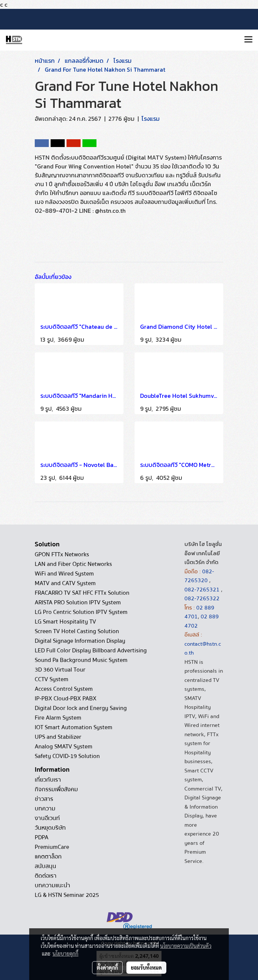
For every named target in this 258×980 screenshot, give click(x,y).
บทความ (45, 809)
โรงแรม (151, 119)
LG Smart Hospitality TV (65, 622)
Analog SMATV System (64, 747)
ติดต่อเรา (46, 876)
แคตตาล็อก (48, 857)
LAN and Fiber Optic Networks (73, 564)
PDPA (42, 837)
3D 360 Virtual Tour (60, 670)
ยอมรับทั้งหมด (146, 967)
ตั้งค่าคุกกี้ (107, 967)
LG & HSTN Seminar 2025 (67, 895)
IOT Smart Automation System (74, 727)
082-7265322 (202, 598)
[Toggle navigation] (248, 40)
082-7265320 (199, 576)
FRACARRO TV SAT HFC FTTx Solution (82, 593)
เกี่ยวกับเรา (48, 780)
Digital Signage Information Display (80, 641)
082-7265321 (202, 590)
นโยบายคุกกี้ (65, 953)
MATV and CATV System (65, 583)
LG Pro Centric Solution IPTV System (81, 612)
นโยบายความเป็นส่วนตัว (186, 946)
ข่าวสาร (44, 799)
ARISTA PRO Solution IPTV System (78, 602)
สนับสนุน (45, 866)
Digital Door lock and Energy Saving (81, 708)
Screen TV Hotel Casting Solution (77, 631)
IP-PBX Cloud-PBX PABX (66, 699)
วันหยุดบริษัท (50, 828)
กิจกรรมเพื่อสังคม (56, 789)
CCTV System (52, 679)
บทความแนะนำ (52, 885)
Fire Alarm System (58, 718)
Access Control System (64, 689)
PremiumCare (52, 847)
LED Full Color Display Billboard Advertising (91, 651)
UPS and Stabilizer (58, 737)
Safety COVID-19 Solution (67, 756)
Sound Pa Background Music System (81, 660)
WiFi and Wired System (64, 574)
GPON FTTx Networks (62, 554)
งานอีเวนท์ (47, 818)
